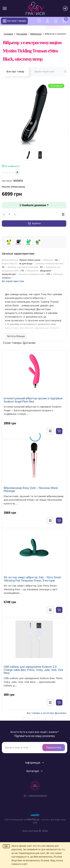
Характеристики (44, 72)
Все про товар (15, 72)
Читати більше (16, 336)
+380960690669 (35, 796)
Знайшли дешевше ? (34, 205)
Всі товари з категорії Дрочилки (47, 713)
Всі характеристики (13, 281)
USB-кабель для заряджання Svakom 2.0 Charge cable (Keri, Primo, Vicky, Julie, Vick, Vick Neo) (33, 670)
